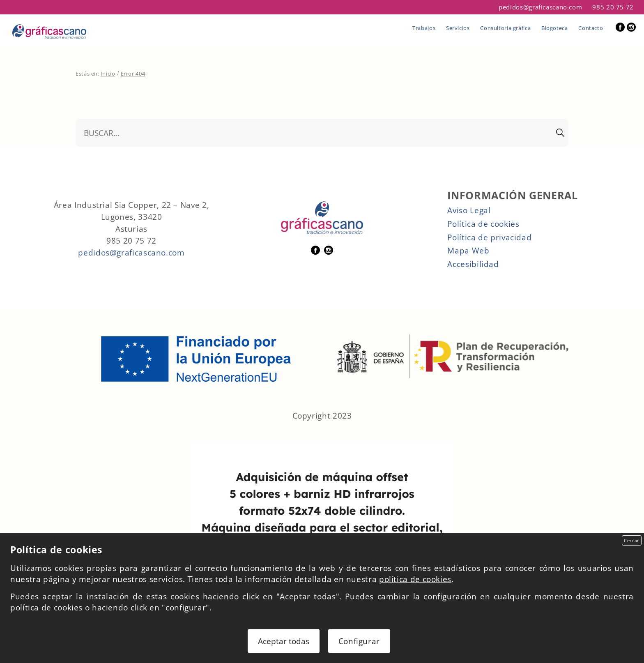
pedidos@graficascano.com (540, 7)
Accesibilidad (473, 264)
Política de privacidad (489, 237)
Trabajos (424, 28)
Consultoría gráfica (505, 28)
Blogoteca (555, 28)
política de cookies (415, 579)
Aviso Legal (469, 210)
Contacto (591, 28)
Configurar (359, 641)
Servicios (458, 28)
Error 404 (133, 74)
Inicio (108, 74)
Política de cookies (483, 224)
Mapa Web (468, 250)
